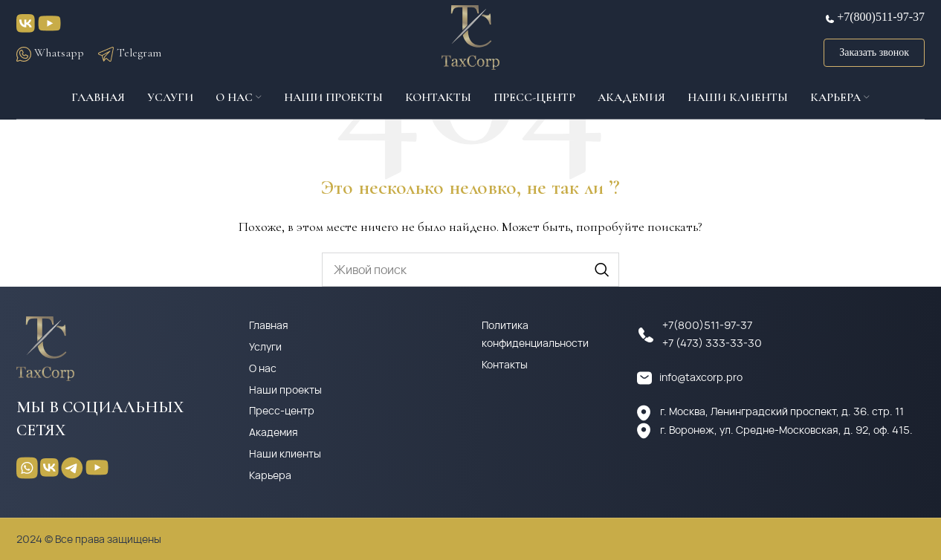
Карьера (270, 475)
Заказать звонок (874, 55)
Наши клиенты (285, 453)
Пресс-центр (282, 410)
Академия (274, 432)
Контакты (505, 364)
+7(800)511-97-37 (881, 20)
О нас (263, 368)
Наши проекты (285, 390)
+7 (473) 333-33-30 (712, 343)
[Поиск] (470, 270)
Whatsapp (50, 55)
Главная (269, 325)
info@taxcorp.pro (701, 377)
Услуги (265, 346)
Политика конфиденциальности (535, 334)
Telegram (130, 55)
